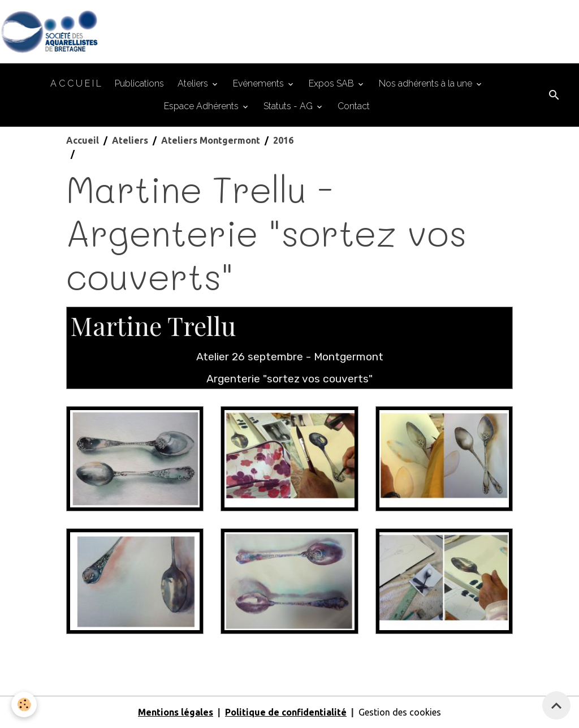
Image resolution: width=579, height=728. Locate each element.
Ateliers (194, 83)
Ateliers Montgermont (211, 140)
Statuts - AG (289, 106)
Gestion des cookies (400, 712)
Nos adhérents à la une (427, 83)
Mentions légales (176, 712)
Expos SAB (332, 83)
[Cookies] (24, 705)
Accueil (83, 140)
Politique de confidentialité (286, 712)
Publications (139, 83)
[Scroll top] (556, 705)
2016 (283, 140)
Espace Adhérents (202, 106)
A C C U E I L (76, 83)
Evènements (260, 83)
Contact (354, 106)
